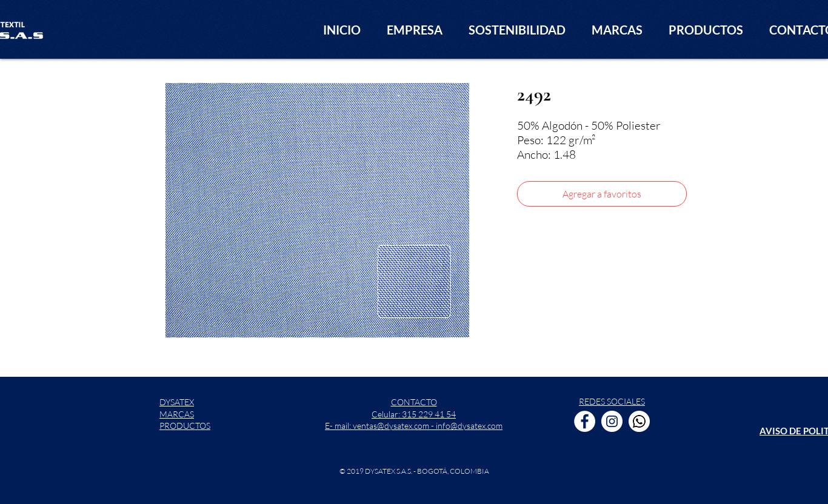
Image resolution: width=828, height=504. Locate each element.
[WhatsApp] (639, 421)
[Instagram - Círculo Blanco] (612, 421)
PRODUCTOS (185, 426)
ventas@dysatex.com (391, 426)
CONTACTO (414, 402)
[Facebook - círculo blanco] (585, 421)
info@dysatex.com (469, 426)
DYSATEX (177, 402)
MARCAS (177, 414)
